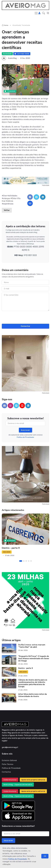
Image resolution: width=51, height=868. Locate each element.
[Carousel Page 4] (29, 561)
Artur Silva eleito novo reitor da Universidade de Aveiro (33, 695)
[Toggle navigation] (36, 13)
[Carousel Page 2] (24, 561)
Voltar (7, 210)
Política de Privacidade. (26, 437)
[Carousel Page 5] (31, 561)
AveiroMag (12, 58)
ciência (10, 201)
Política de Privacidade (17, 859)
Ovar (5, 196)
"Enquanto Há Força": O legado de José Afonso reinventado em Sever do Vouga (34, 658)
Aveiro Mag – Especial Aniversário (18, 785)
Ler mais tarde (22, 54)
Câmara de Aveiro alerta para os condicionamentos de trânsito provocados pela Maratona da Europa (33, 683)
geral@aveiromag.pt (10, 747)
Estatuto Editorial (9, 760)
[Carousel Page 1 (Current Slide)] (21, 561)
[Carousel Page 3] (26, 561)
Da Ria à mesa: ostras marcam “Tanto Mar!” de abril (32, 646)
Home (5, 25)
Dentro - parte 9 (11, 548)
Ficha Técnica (7, 764)
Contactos (6, 772)
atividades (13, 196)
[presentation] (25, 317)
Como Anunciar (10, 780)
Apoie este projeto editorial (33, 780)
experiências (8, 204)
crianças (7, 198)
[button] (44, 13)
